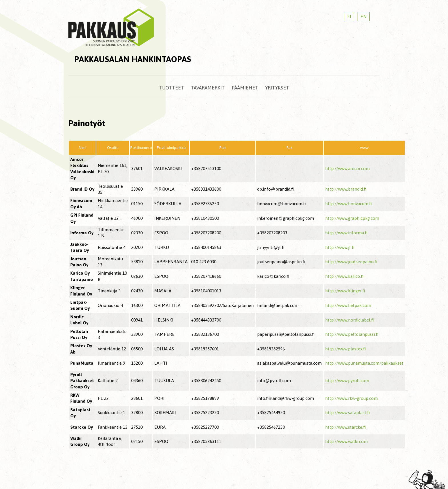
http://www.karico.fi (344, 276)
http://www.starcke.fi (345, 427)
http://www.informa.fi (346, 233)
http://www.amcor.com (347, 168)
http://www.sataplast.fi (347, 413)
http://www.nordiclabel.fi (349, 320)
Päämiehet (245, 88)
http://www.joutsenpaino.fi (351, 262)
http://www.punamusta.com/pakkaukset (364, 363)
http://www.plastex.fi (345, 349)
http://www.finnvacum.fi (348, 204)
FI (349, 17)
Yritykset (277, 88)
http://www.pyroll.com (347, 381)
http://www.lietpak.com (348, 305)
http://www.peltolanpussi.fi (352, 334)
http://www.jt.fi (340, 247)
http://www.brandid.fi (346, 189)
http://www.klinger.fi (345, 291)
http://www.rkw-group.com (351, 398)
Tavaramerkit (208, 88)
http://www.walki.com (346, 441)
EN (363, 17)
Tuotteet (172, 88)
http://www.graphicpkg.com (352, 218)
